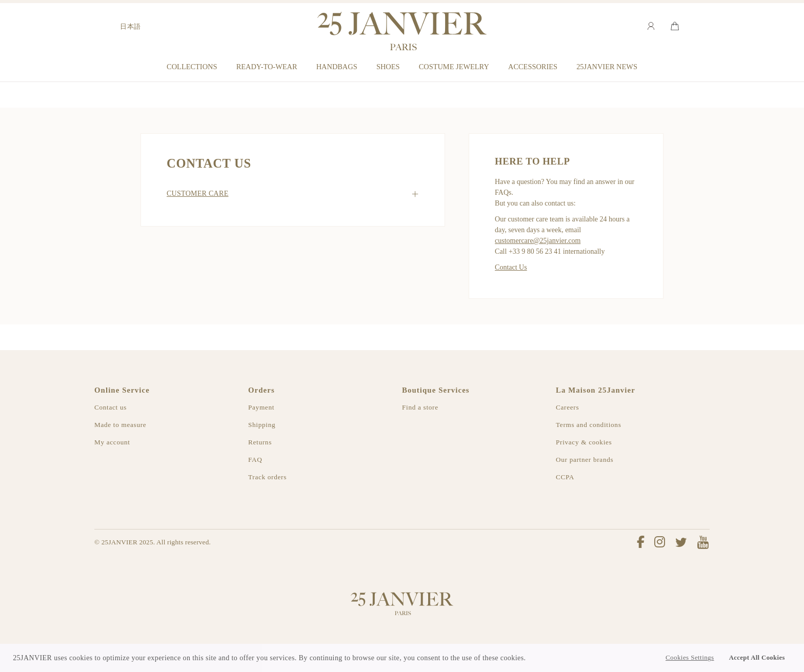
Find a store (420, 407)
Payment (261, 407)
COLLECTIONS (192, 67)
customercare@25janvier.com (538, 241)
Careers (567, 407)
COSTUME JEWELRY (454, 67)
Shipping (262, 425)
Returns (260, 442)
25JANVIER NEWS (607, 67)
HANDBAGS (337, 67)
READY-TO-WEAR (267, 67)
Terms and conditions (588, 425)
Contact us (110, 407)
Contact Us (511, 267)
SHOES (388, 67)
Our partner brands (585, 460)
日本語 (130, 26)
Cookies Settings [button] (690, 658)
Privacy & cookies (584, 442)
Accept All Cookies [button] (757, 658)
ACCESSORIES (533, 67)
